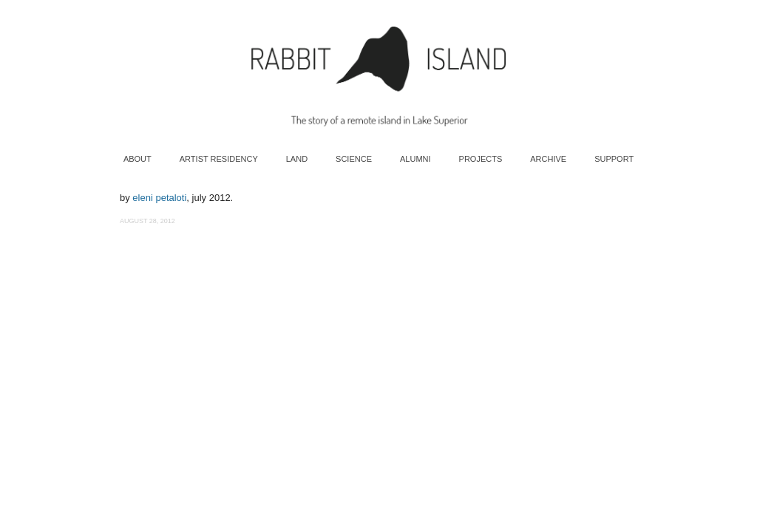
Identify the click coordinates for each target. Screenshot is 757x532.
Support (614, 159)
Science (354, 159)
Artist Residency (219, 159)
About (138, 159)
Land (297, 159)
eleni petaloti (159, 198)
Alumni (415, 159)
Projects (481, 159)
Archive (548, 159)
